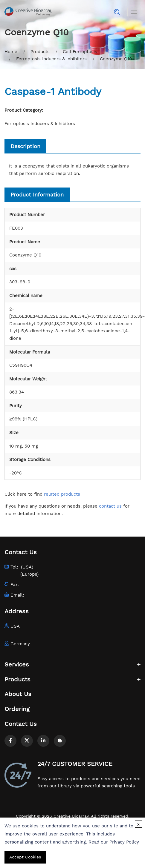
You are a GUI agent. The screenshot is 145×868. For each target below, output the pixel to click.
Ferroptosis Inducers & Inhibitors (51, 59)
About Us (18, 694)
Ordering (17, 709)
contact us (110, 506)
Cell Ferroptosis (80, 52)
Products (40, 52)
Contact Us (21, 724)
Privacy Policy (124, 842)
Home (11, 52)
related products (62, 494)
